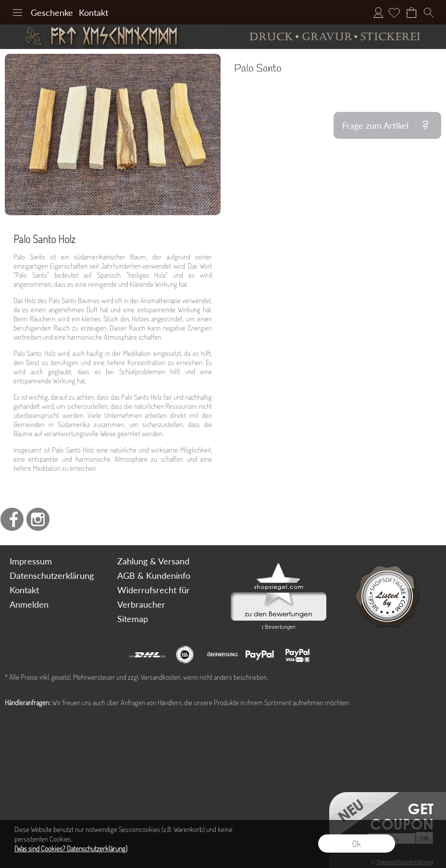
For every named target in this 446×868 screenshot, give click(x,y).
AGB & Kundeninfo (154, 575)
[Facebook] (12, 519)
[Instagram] (38, 519)
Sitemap (133, 619)
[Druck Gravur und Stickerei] (334, 37)
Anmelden (378, 12)
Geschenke (52, 12)
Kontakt (93, 12)
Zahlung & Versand (153, 561)
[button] (17, 12)
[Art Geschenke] (111, 37)
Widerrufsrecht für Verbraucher (154, 597)
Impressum (31, 561)
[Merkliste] (394, 12)
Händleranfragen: (28, 703)
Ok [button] (357, 844)
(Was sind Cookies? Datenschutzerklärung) (71, 849)
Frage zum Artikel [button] (375, 125)
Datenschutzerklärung (52, 575)
